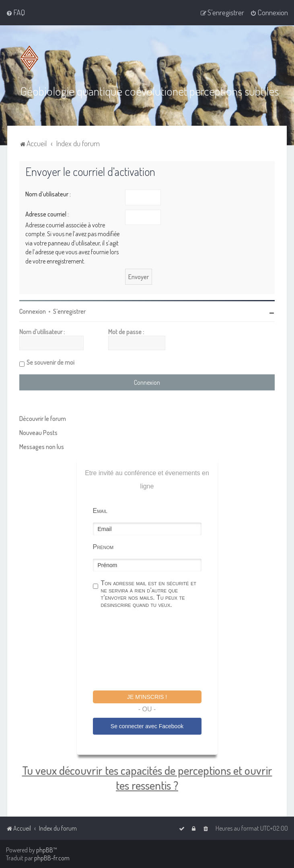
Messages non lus (42, 447)
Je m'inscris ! (147, 697)
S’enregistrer (69, 311)
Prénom (103, 547)
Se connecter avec (147, 726)
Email (100, 511)
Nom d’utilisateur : (48, 194)
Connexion (33, 311)
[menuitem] (15, 12)
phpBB (45, 850)
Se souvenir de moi (50, 362)
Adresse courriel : (47, 214)
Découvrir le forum (43, 419)
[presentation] (154, 651)
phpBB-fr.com (52, 858)
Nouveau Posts (38, 433)
